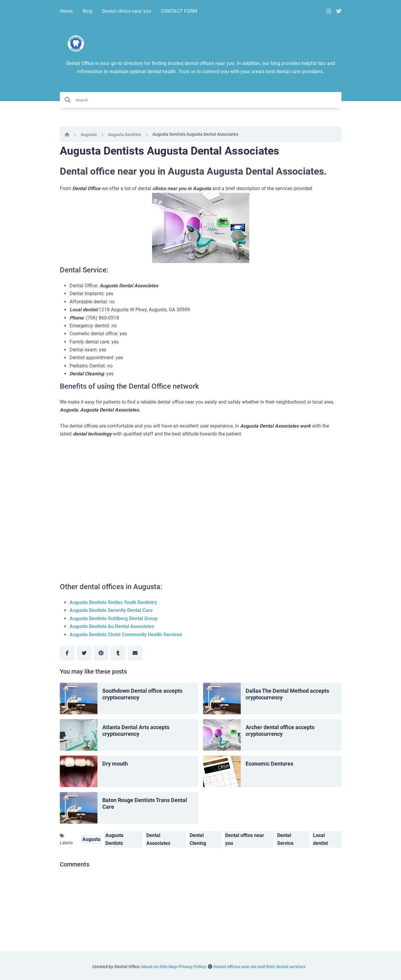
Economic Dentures (269, 764)
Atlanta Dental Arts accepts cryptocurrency (136, 731)
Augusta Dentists (125, 135)
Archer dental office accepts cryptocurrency (280, 731)
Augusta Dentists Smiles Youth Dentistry (113, 602)
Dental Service (285, 839)
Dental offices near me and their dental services (259, 967)
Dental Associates (158, 839)
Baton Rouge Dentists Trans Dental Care (145, 804)
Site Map (168, 967)
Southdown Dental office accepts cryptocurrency (142, 694)
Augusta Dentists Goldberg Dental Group (114, 618)
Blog (87, 11)
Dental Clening (198, 839)
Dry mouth (115, 764)
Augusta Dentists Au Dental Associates (112, 626)
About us (150, 967)
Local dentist (320, 839)
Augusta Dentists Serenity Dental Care (111, 610)
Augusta (89, 135)
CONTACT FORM (179, 11)
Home (66, 11)
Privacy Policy (192, 967)
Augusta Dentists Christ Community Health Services (126, 635)
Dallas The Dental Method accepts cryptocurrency (287, 694)
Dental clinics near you (127, 11)
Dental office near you (245, 839)
